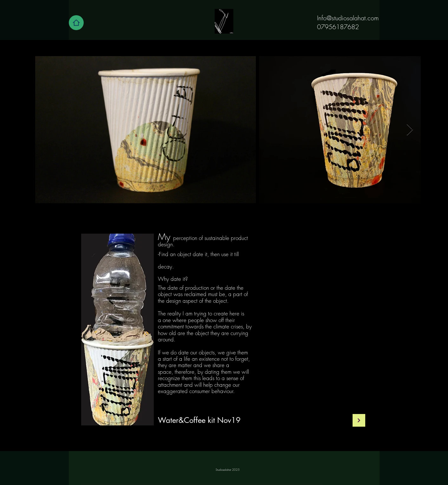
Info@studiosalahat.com (348, 18)
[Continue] (359, 420)
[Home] (76, 23)
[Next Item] (410, 130)
